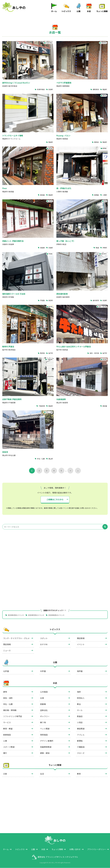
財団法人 (81, 698)
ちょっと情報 (102, 11)
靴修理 (42, 353)
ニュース (7, 650)
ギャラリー (45, 716)
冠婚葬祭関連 (46, 747)
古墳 (42, 698)
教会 (79, 704)
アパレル (81, 735)
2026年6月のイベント (56, 615)
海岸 (79, 692)
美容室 (42, 195)
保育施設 (44, 735)
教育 (79, 774)
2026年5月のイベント (36, 615)
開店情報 (81, 638)
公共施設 (44, 692)
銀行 (5, 753)
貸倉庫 (42, 248)
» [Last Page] (78, 471)
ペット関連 (45, 729)
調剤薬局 (96, 89)
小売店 (80, 722)
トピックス (66, 11)
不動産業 (42, 406)
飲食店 (80, 716)
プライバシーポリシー (97, 849)
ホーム (54, 11)
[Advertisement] (55, 553)
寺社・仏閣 (41, 459)
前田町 (51, 89)
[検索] (105, 527)
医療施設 (7, 735)
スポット (44, 638)
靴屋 (97, 248)
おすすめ (44, 644)
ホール (80, 710)
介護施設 (81, 747)
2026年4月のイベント (16, 615)
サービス (7, 722)
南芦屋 (80, 671)
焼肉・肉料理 (94, 353)
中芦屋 (43, 671)
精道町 (105, 89)
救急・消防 (8, 698)
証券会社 (44, 710)
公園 (79, 11)
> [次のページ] (70, 471)
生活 (42, 774)
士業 (5, 741)
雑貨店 (97, 142)
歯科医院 (96, 300)
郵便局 (80, 741)
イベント (81, 644)
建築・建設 (45, 753)
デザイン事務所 (47, 741)
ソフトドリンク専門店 (13, 716)
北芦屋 (6, 671)
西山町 (51, 459)
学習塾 (42, 300)
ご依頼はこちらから (55, 500)
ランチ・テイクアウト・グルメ (16, 638)
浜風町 (51, 248)
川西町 (105, 195)
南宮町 (51, 300)
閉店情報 (7, 644)
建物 (5, 692)
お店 (89, 11)
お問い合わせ (75, 849)
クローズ (81, 753)
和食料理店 (41, 89)
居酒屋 (97, 195)
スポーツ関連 (9, 747)
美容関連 (81, 729)
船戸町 (51, 353)
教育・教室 (8, 729)
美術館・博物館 (10, 710)
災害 (5, 774)
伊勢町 (105, 248)
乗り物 (43, 722)
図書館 (43, 704)
